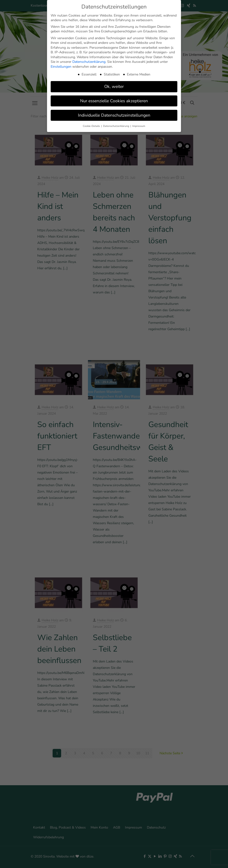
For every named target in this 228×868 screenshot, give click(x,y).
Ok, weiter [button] (114, 86)
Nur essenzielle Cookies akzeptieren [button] (114, 101)
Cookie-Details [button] (92, 126)
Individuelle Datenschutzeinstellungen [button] (114, 115)
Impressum (139, 126)
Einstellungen (61, 67)
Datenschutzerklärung (89, 62)
